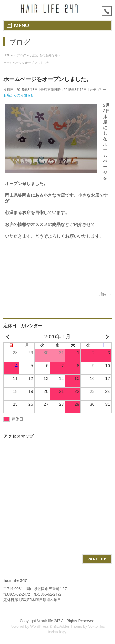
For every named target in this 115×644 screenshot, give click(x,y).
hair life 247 (51, 621)
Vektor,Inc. (97, 627)
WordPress (39, 627)
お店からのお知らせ (19, 95)
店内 (105, 294)
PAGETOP (97, 559)
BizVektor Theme (68, 627)
